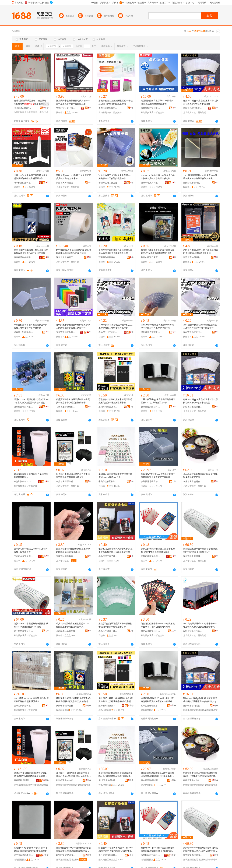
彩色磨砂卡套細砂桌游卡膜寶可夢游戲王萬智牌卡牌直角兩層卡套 (115, 401)
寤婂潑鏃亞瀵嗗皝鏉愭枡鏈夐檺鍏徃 (23, 780)
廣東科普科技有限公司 (23, 257)
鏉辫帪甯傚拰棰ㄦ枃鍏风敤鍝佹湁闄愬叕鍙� (150, 855)
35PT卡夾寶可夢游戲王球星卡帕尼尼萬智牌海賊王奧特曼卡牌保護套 (115, 326)
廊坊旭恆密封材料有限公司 (23, 482)
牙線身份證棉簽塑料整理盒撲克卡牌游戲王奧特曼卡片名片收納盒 (31, 326)
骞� (46, 108)
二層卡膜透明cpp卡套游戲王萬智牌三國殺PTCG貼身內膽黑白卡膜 (158, 401)
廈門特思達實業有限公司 (23, 631)
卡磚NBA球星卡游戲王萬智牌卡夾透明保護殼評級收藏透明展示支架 (31, 177)
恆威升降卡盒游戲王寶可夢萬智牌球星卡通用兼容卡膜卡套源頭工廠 (73, 102)
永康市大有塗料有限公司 (193, 482)
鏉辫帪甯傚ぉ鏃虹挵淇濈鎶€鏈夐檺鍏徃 (66, 780)
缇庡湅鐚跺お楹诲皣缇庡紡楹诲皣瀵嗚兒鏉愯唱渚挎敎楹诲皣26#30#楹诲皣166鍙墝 (115, 775)
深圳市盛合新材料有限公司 (193, 556)
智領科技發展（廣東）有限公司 (66, 108)
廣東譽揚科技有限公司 (150, 108)
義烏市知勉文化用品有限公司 (193, 332)
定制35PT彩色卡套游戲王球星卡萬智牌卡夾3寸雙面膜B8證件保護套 (158, 550)
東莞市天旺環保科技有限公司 (66, 482)
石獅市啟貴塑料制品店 (66, 407)
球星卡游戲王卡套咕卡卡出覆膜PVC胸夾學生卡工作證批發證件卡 (115, 177)
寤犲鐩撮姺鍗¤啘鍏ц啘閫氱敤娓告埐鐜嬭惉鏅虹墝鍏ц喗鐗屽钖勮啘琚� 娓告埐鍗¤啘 (73, 849)
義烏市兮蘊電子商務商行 (108, 631)
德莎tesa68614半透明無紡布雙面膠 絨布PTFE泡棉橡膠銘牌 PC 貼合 (200, 550)
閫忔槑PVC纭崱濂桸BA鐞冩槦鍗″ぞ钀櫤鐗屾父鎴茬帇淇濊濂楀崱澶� (31, 849)
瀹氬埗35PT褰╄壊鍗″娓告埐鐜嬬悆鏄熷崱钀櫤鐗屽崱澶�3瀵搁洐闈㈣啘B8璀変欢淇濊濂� (158, 849)
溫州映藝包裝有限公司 (150, 332)
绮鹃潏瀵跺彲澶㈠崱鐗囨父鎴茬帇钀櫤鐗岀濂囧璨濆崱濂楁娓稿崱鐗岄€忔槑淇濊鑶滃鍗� (73, 700)
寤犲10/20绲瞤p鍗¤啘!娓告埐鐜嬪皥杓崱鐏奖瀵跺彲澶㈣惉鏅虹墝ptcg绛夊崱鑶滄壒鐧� (200, 700)
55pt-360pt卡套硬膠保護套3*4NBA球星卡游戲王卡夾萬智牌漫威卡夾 (158, 326)
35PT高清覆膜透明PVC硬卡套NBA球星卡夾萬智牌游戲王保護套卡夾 (200, 177)
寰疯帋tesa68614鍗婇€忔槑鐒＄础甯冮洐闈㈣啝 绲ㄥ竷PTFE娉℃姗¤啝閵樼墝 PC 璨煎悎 (201, 849)
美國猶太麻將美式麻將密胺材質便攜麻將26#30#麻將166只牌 (115, 476)
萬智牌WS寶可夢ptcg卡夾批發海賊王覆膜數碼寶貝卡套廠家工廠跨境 (158, 476)
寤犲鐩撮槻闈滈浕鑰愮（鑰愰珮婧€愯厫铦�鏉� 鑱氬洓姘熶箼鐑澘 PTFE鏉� (31, 102)
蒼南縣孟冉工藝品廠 (108, 183)
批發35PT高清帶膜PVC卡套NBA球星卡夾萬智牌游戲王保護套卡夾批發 (116, 550)
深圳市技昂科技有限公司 (193, 631)
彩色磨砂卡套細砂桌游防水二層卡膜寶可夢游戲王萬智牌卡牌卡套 (73, 476)
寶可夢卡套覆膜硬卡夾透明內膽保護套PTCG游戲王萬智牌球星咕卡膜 (158, 252)
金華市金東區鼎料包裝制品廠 (150, 407)
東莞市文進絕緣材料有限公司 (193, 407)
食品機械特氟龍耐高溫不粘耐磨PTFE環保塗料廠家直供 (200, 476)
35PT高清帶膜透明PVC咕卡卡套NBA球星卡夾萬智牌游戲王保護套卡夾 (200, 625)
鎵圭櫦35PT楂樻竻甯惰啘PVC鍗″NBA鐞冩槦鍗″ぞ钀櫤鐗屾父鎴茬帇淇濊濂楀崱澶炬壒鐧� (116, 849)
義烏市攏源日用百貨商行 (150, 257)
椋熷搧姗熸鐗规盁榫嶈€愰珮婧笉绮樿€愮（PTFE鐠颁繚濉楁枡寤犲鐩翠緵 (200, 775)
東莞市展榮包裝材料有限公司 (108, 108)
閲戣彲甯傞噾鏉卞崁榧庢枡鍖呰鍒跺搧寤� (150, 706)
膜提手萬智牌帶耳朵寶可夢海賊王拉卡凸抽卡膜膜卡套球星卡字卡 (115, 625)
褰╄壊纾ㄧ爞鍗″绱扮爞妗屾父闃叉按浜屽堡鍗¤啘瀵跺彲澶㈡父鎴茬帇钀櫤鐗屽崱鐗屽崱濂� (73, 775)
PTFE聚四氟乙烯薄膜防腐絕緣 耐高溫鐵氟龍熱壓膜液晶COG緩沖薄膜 (74, 252)
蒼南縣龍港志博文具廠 (193, 183)
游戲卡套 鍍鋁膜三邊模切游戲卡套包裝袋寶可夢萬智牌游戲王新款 (116, 102)
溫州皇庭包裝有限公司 (23, 407)
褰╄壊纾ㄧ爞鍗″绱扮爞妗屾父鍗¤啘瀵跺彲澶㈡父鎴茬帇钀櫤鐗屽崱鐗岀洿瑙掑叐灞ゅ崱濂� (116, 700)
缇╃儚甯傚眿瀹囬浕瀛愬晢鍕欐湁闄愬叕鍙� (108, 855)
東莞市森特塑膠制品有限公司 (193, 257)
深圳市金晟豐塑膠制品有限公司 (23, 556)
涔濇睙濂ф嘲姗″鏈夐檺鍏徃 (23, 108)
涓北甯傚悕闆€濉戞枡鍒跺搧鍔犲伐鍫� (108, 780)
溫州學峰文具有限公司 (150, 183)
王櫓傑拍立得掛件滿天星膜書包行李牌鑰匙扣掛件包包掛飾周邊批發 (115, 252)
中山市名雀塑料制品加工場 (108, 482)
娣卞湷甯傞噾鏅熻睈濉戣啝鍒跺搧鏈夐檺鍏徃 (23, 855)
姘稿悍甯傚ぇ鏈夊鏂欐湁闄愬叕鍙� (193, 780)
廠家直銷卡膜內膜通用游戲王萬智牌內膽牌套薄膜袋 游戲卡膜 (73, 550)
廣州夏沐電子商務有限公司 (150, 482)
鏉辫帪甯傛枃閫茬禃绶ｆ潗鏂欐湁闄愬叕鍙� (193, 706)
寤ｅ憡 (46, 104)
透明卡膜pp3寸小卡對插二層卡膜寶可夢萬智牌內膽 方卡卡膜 (73, 177)
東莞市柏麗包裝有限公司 (66, 556)
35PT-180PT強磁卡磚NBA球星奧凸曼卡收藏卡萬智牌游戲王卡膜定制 (158, 177)
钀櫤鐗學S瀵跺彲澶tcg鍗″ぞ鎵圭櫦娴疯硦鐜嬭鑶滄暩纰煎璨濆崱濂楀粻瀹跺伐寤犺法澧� (158, 775)
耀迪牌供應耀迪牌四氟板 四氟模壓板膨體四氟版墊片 (31, 476)
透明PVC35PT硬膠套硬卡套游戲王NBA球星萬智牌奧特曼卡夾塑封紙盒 (31, 401)
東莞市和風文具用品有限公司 (150, 556)
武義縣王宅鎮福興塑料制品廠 (23, 332)
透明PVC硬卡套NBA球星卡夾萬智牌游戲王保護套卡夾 (31, 550)
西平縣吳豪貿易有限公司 (108, 257)
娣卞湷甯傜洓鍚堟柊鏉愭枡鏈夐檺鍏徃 (193, 855)
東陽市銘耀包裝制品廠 (193, 108)
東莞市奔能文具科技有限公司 (150, 631)
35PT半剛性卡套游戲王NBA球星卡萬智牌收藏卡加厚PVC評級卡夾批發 (31, 252)
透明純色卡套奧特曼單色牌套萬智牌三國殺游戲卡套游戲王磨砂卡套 (73, 326)
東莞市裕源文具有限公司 (66, 332)
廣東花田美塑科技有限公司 (23, 706)
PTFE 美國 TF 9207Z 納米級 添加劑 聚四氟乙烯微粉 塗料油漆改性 (31, 700)
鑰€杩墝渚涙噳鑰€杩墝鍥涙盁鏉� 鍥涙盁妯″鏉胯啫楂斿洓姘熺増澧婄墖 (30, 775)
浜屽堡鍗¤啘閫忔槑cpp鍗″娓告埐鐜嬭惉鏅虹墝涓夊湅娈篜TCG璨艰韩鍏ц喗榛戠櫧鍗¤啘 (158, 700)
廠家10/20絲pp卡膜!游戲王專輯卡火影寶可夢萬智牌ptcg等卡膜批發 (201, 102)
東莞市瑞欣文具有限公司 (108, 407)
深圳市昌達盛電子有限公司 (66, 257)
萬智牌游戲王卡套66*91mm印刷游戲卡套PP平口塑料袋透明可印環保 (158, 625)
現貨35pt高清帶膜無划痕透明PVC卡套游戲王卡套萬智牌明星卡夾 (73, 625)
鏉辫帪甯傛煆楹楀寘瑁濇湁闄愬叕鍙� (66, 855)
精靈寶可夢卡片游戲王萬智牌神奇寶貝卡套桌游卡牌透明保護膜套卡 (73, 401)
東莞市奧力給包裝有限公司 (66, 183)
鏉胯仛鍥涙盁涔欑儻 (23, 112)
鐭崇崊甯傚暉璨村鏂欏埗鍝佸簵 (66, 706)
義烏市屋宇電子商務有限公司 (108, 556)
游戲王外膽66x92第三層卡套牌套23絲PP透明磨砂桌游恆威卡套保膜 (201, 252)
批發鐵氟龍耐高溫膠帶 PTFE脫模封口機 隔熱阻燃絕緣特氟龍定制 (158, 102)
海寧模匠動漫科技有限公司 (23, 183)
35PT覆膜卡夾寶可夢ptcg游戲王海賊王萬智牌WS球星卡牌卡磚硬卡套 (200, 326)
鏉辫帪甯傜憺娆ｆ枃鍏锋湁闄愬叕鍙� (108, 706)
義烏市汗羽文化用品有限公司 (108, 332)
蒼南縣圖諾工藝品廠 (66, 631)
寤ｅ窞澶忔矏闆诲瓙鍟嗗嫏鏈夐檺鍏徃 (150, 780)
